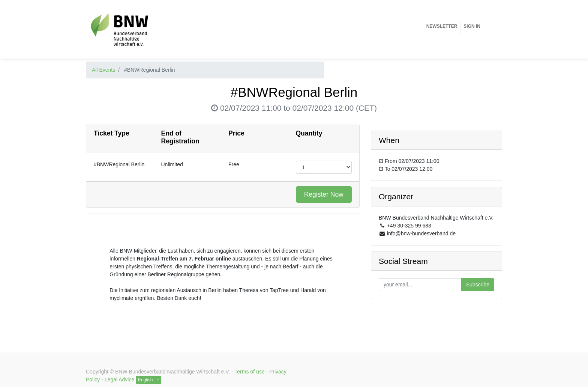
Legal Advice (119, 379)
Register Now (324, 194)
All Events (103, 70)
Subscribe (478, 285)
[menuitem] (442, 26)
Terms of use (249, 372)
